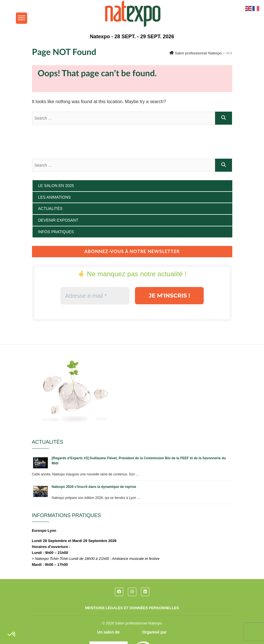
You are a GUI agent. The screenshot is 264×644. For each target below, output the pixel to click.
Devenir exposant (58, 220)
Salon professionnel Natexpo (138, 623)
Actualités (50, 209)
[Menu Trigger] (22, 18)
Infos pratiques (56, 232)
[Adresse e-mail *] (95, 296)
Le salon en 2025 (56, 186)
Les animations (55, 197)
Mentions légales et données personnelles (132, 608)
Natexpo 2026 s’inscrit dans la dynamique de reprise (94, 487)
